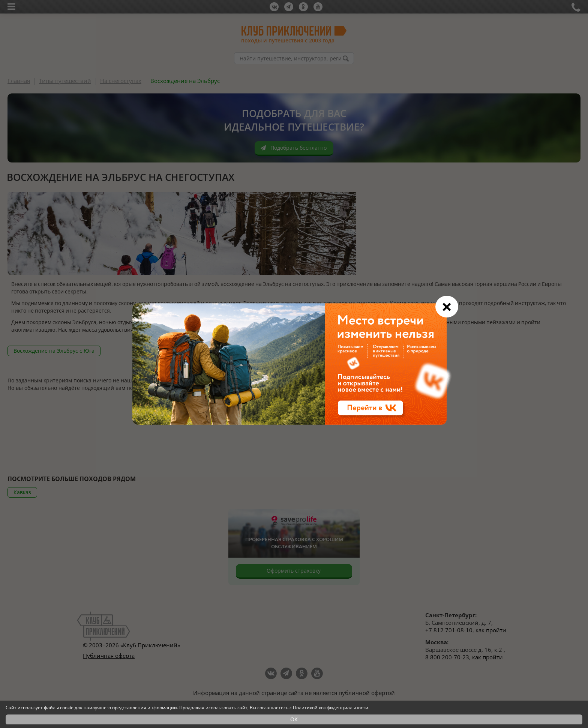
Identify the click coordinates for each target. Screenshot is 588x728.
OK (294, 719)
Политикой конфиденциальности (331, 708)
